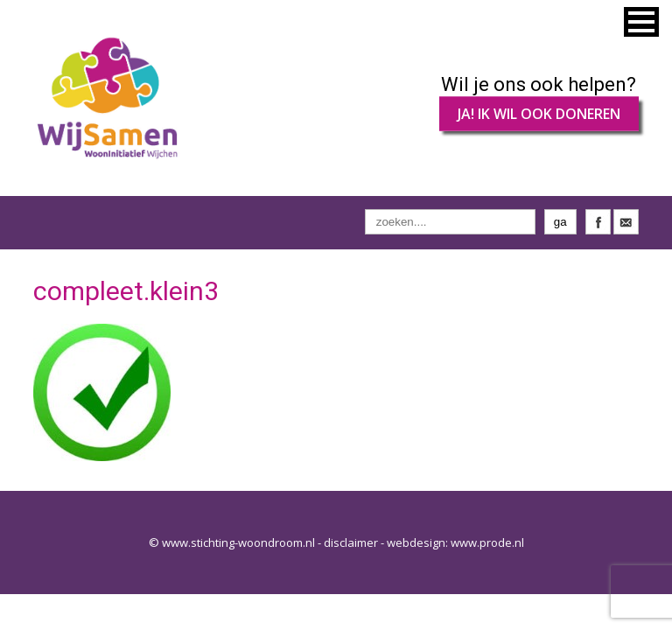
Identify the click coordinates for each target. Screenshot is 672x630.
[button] (641, 22)
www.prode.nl (487, 542)
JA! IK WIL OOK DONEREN (539, 114)
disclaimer (351, 542)
